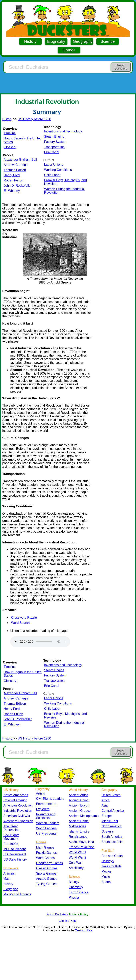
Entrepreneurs (46, 804)
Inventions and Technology (63, 131)
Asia (105, 805)
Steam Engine (54, 137)
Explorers (43, 809)
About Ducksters (57, 914)
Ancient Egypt (79, 805)
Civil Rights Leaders (50, 799)
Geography (83, 41)
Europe (107, 816)
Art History (76, 868)
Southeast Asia (112, 842)
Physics (74, 897)
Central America (113, 811)
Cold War (75, 863)
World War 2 (77, 857)
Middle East (110, 821)
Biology (74, 882)
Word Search (20, 623)
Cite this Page (68, 921)
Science (107, 41)
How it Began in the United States (22, 140)
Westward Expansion (18, 821)
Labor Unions (54, 165)
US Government (15, 854)
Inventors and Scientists (46, 816)
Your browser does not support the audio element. (40, 642)
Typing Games (46, 884)
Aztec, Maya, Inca (81, 842)
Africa (106, 800)
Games (69, 50)
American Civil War (17, 816)
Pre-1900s (11, 844)
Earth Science (79, 892)
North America (112, 826)
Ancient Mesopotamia (84, 816)
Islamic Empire (79, 831)
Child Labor (52, 175)
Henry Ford (12, 175)
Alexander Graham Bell (20, 160)
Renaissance (78, 837)
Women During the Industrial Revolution (64, 191)
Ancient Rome (79, 821)
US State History (15, 859)
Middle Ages (77, 826)
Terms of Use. (84, 930)
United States (111, 795)
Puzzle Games (46, 853)
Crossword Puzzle (24, 618)
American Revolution (18, 805)
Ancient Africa (78, 795)
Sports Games (46, 873)
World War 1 (77, 852)
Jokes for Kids (111, 866)
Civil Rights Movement (11, 837)
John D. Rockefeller (18, 186)
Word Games (45, 858)
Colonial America (15, 800)
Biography (56, 41)
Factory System (55, 142)
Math (7, 879)
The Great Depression (11, 828)
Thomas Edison (15, 170)
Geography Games (50, 863)
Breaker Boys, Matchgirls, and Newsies (65, 182)
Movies (107, 871)
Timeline (10, 133)
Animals (9, 873)
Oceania (107, 831)
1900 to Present (15, 849)
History (30, 41)
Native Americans (16, 795)
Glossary (10, 147)
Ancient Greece (80, 811)
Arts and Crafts (112, 856)
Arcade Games (47, 879)
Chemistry (76, 887)
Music (106, 877)
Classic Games (47, 868)
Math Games (45, 847)
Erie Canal (52, 152)
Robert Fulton (13, 180)
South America (112, 837)
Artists (41, 793)
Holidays (108, 861)
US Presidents (46, 833)
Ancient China (79, 800)
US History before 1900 (34, 119)
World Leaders (46, 828)
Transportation (54, 147)
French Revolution (82, 847)
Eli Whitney (12, 191)
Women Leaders (48, 823)
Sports (106, 882)
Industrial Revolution (18, 811)
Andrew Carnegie (16, 165)
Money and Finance (17, 894)
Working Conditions (58, 170)
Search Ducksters (121, 67)
